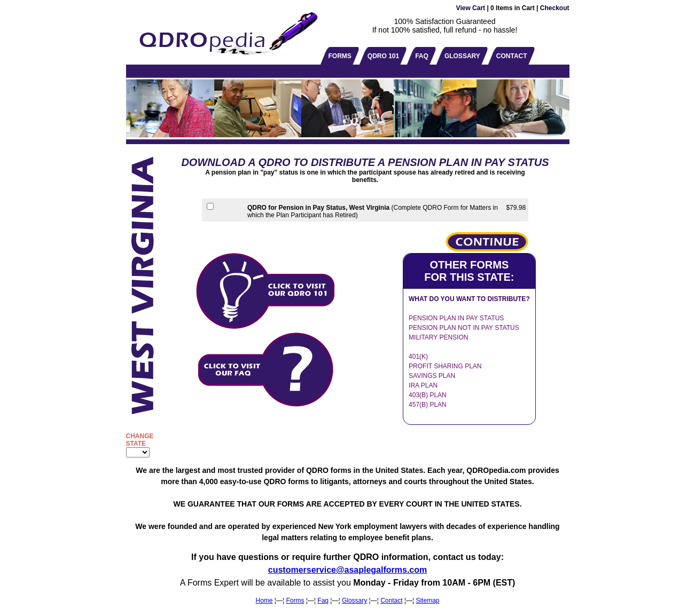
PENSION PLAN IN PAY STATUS (456, 318)
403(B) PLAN (428, 395)
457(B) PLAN (428, 405)
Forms (295, 601)
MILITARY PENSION (438, 337)
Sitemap (427, 601)
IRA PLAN (423, 385)
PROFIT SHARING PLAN (445, 366)
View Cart (471, 8)
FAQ (422, 56)
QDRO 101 (383, 56)
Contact (391, 601)
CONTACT (512, 56)
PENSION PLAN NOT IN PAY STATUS (464, 328)
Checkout (555, 8)
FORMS (340, 56)
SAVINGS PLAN (432, 376)
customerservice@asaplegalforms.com (348, 570)
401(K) (418, 357)
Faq (323, 601)
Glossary (354, 601)
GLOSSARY (462, 56)
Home (264, 601)
